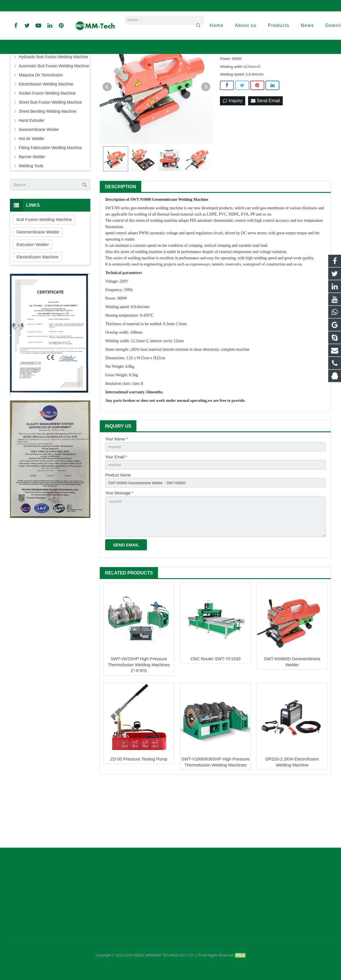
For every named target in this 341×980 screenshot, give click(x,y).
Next (206, 141)
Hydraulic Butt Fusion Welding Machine (53, 111)
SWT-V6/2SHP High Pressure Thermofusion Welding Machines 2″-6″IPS (139, 730)
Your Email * (116, 513)
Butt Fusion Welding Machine (45, 102)
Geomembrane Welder (156, 69)
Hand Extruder (32, 174)
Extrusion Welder (33, 298)
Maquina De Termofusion (41, 129)
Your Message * (119, 552)
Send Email (265, 155)
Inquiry (232, 155)
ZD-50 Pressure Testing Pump (139, 825)
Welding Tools (31, 220)
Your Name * (116, 493)
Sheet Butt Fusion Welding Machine (50, 156)
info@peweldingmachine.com (78, 6)
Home (109, 69)
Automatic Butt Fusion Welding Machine (54, 120)
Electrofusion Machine (38, 311)
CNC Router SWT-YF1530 (215, 724)
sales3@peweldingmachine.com (202, 6)
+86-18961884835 (29, 6)
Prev (107, 141)
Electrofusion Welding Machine (46, 138)
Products (126, 69)
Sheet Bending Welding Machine (48, 165)
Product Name (118, 532)
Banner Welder (32, 211)
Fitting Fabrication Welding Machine (50, 202)
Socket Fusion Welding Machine (47, 147)
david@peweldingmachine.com (139, 6)
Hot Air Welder (32, 193)
